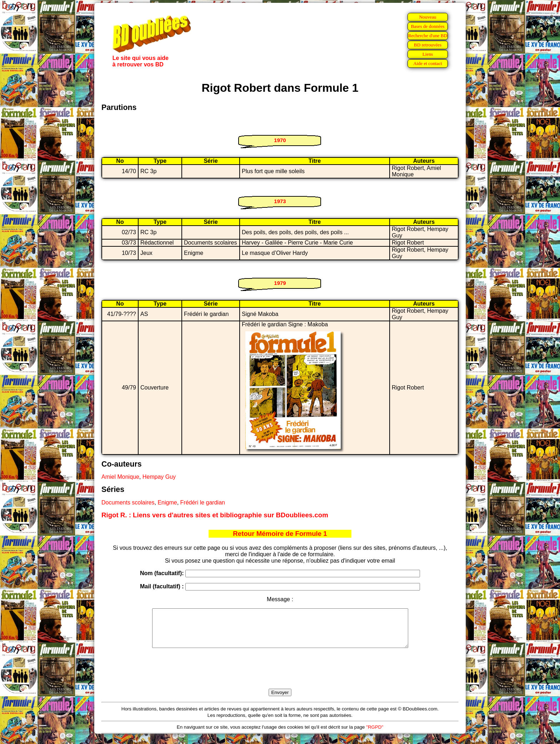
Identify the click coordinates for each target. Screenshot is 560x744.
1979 (280, 283)
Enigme (167, 502)
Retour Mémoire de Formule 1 (280, 534)
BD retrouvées (428, 45)
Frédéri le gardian (203, 502)
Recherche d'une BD (428, 36)
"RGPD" (375, 735)
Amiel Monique (120, 477)
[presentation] (280, 677)
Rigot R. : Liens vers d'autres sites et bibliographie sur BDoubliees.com (215, 515)
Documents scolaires (128, 502)
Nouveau (427, 17)
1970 (280, 140)
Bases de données (427, 26)
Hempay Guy (159, 477)
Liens (428, 54)
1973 (280, 201)
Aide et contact (428, 63)
